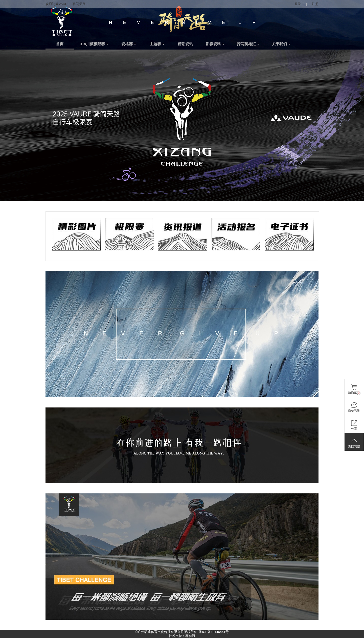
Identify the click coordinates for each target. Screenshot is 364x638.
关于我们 (281, 44)
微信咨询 (354, 411)
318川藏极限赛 (94, 44)
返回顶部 (354, 447)
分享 (354, 429)
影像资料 (215, 44)
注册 (315, 4)
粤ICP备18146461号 (214, 632)
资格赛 (129, 44)
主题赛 (157, 44)
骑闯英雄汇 (248, 44)
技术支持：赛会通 (182, 636)
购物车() (354, 393)
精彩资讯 (185, 44)
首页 (60, 44)
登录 (298, 4)
